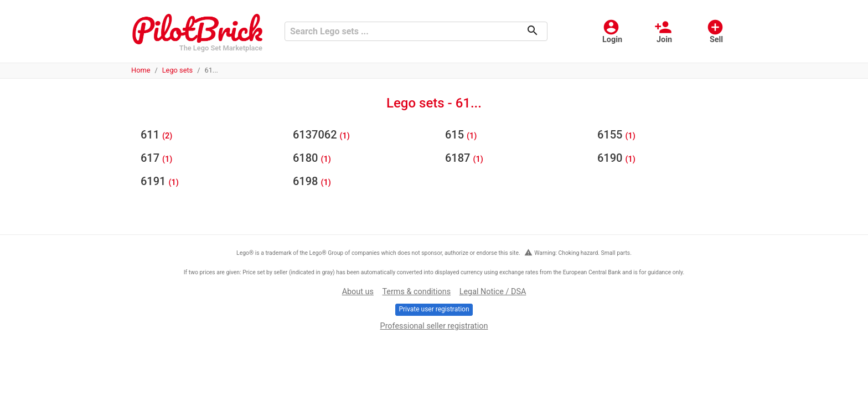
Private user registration (434, 309)
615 (456, 135)
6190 (611, 158)
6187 (459, 158)
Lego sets (178, 70)
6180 (307, 158)
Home (141, 70)
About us (358, 292)
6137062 (316, 135)
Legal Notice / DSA (493, 292)
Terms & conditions (416, 292)
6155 (611, 135)
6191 (154, 181)
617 (151, 158)
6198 (307, 181)
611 (151, 135)
